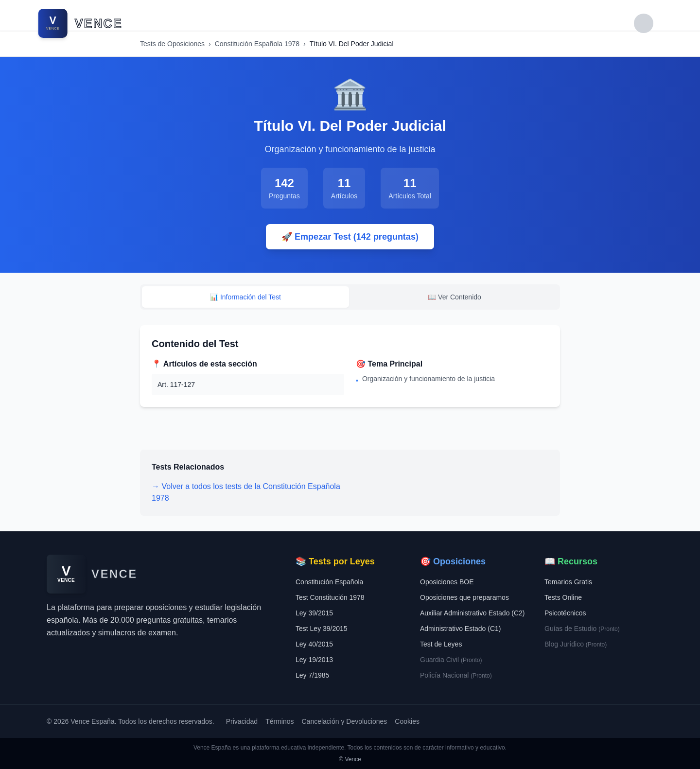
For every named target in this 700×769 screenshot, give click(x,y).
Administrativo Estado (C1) (461, 629)
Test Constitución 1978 (330, 597)
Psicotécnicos (565, 613)
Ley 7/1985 (312, 675)
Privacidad (242, 721)
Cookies (407, 721)
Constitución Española (329, 582)
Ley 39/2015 (314, 613)
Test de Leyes (441, 644)
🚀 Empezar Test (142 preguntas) (350, 237)
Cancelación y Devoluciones (344, 721)
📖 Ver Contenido (455, 297)
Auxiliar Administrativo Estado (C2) (472, 613)
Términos (280, 721)
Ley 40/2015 (314, 644)
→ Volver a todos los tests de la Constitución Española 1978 (246, 492)
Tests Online (563, 597)
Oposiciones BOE (447, 582)
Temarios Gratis (568, 582)
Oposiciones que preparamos (464, 597)
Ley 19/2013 (314, 660)
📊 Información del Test (245, 297)
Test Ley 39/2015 (322, 629)
